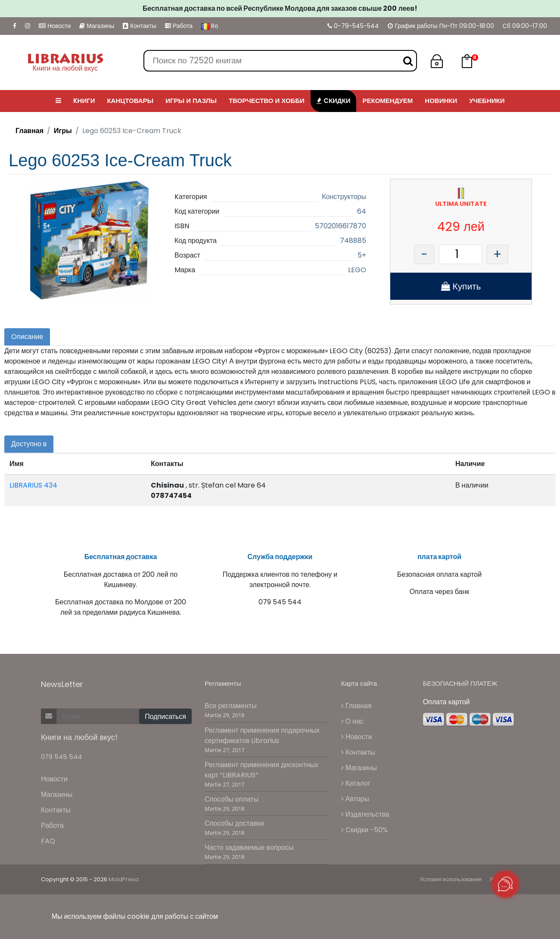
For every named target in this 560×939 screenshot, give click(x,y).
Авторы (355, 799)
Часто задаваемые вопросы (249, 847)
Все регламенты (231, 706)
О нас (352, 721)
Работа (179, 26)
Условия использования (451, 879)
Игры (63, 131)
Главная (30, 131)
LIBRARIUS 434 (33, 485)
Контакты (139, 26)
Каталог (356, 783)
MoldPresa (124, 879)
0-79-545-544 (353, 26)
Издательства (365, 814)
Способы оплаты (232, 799)
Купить (461, 286)
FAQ (48, 841)
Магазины (97, 26)
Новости (55, 26)
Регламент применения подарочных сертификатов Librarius (262, 735)
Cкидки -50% (364, 830)
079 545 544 (61, 757)
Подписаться (165, 717)
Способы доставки (234, 823)
